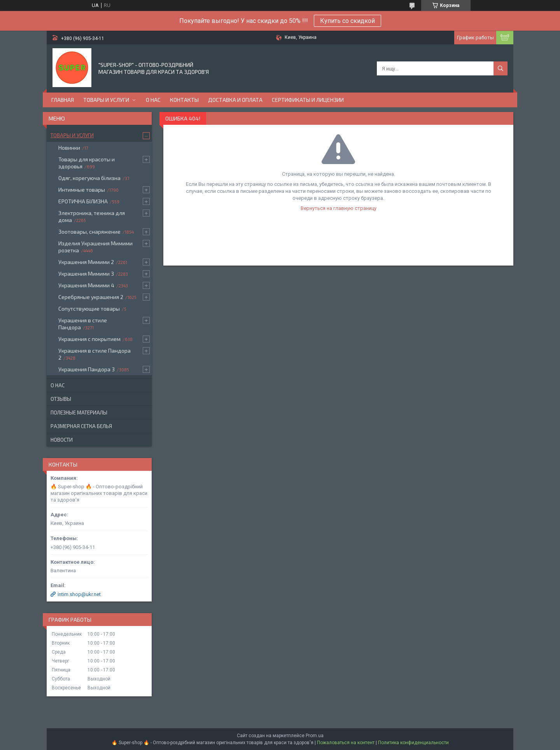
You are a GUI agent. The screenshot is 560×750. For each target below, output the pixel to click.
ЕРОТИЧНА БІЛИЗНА (83, 201)
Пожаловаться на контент (346, 743)
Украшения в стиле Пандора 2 (94, 354)
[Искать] (500, 68)
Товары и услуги (106, 100)
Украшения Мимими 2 (86, 262)
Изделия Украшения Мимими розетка (95, 247)
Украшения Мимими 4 (86, 285)
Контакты (184, 100)
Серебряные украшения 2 (91, 297)
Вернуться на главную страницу (339, 208)
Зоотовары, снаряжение (89, 232)
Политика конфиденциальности (413, 743)
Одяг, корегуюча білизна (89, 178)
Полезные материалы (79, 413)
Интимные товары (82, 190)
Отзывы (61, 399)
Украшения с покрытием (89, 339)
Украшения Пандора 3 (87, 369)
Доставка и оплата (235, 100)
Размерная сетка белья (81, 426)
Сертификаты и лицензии (308, 100)
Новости (62, 440)
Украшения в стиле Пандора (83, 324)
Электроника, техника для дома (92, 216)
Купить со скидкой (347, 21)
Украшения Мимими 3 (86, 274)
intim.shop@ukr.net (79, 594)
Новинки (69, 148)
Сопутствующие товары (89, 309)
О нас (153, 100)
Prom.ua (315, 736)
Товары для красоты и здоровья (87, 163)
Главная (63, 100)
